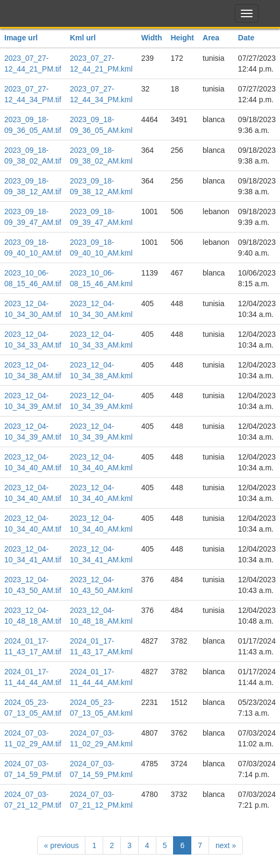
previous (62, 845)
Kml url (83, 38)
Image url (21, 38)
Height (182, 38)
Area (211, 38)
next (226, 845)
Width (152, 38)
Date (246, 38)
